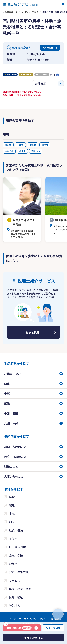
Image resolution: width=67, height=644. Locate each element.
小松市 (33, 145)
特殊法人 (15, 606)
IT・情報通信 (17, 547)
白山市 (22, 151)
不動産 (13, 539)
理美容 (13, 564)
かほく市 (9, 151)
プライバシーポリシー (36, 619)
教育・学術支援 (19, 572)
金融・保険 (16, 555)
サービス (15, 580)
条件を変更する (50, 47)
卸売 (12, 522)
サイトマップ (14, 619)
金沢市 (8, 145)
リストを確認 (53, 628)
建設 (12, 497)
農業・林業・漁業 (20, 589)
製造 (12, 505)
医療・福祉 (16, 597)
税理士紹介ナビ (10, 12)
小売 (12, 514)
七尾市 (20, 145)
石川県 (25, 12)
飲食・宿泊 (16, 530)
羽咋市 (45, 145)
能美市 (35, 12)
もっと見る (33, 332)
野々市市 (36, 151)
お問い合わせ (18, 627)
